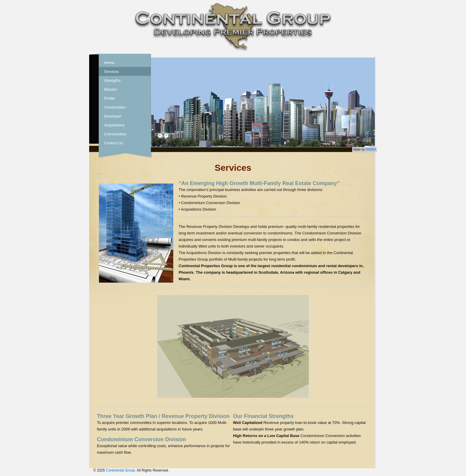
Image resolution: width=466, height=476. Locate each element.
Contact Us (114, 143)
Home (109, 63)
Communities (115, 134)
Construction (115, 107)
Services (111, 72)
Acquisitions (114, 125)
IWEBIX (371, 149)
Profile (110, 98)
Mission (111, 89)
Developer (113, 116)
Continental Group (120, 470)
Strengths (112, 80)
